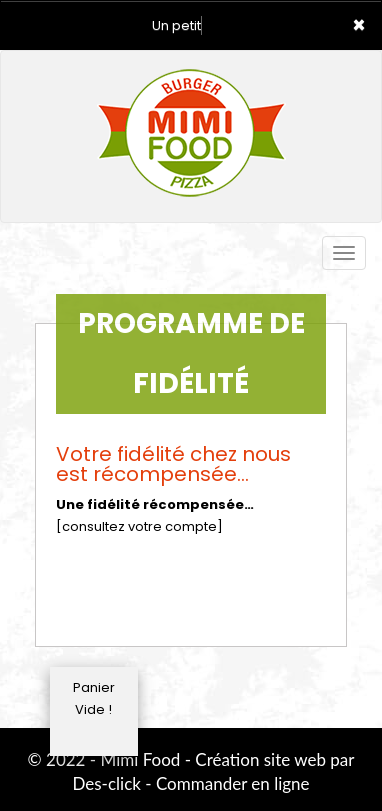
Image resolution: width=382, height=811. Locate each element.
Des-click (106, 783)
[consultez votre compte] (139, 526)
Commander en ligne (233, 783)
